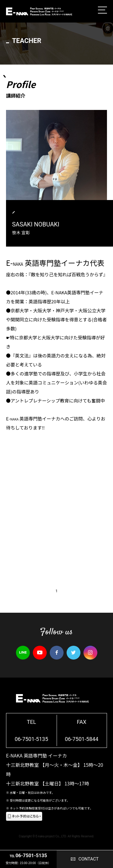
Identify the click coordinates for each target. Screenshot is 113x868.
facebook (57, 653)
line (23, 653)
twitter (74, 653)
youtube (40, 653)
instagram (90, 653)
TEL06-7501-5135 (31, 730)
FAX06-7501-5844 (82, 730)
